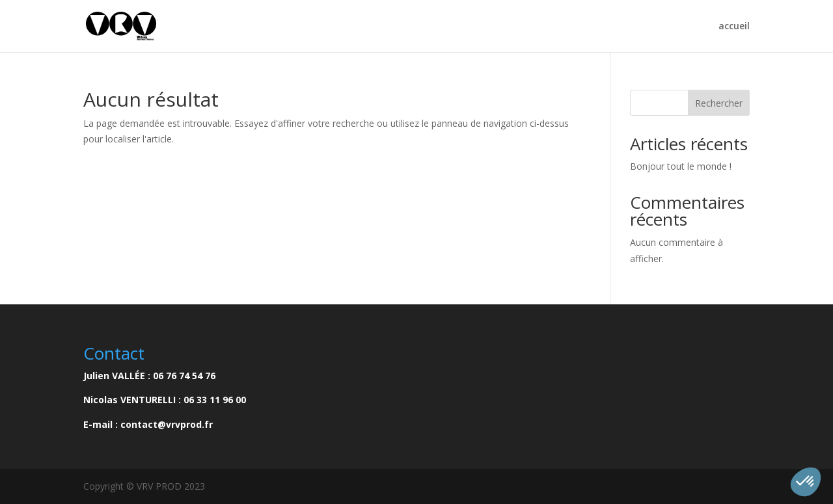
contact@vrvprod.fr (167, 424)
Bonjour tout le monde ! (681, 166)
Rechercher (719, 103)
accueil (734, 27)
